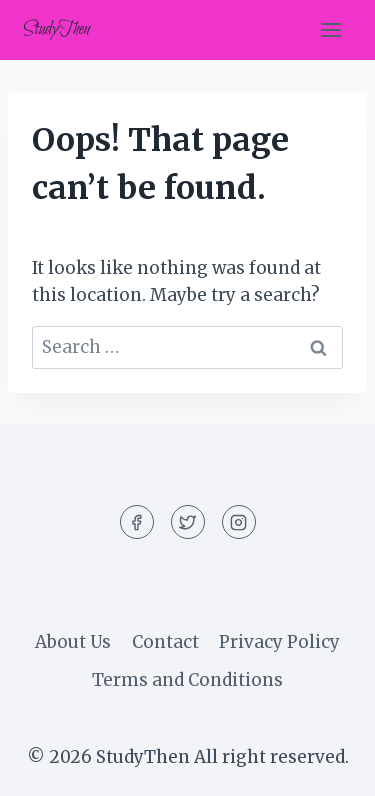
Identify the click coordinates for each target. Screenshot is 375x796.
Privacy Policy (279, 642)
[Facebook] (137, 522)
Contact (165, 642)
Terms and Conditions (187, 680)
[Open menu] (330, 29)
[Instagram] (239, 522)
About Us (73, 642)
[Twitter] (188, 522)
